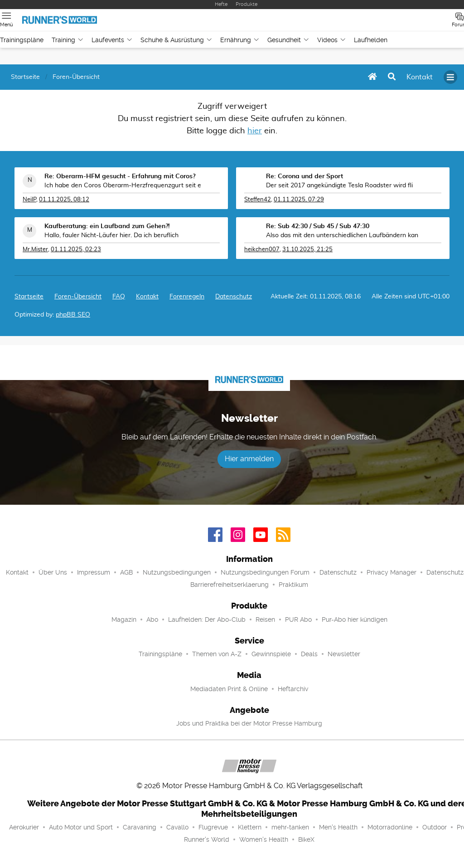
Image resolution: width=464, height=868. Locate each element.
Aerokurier (24, 827)
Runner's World (207, 839)
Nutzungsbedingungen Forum (265, 572)
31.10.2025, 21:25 (307, 250)
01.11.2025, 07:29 (299, 200)
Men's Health (338, 827)
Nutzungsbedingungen (177, 572)
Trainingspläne (22, 40)
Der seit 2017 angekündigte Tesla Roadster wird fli (339, 185)
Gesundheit (288, 40)
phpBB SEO (73, 315)
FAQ (119, 297)
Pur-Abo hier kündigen (355, 619)
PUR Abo (298, 619)
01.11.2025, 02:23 (76, 250)
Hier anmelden (249, 459)
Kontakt (17, 572)
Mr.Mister (35, 250)
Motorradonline (390, 827)
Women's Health (264, 839)
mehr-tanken (290, 827)
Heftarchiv (293, 689)
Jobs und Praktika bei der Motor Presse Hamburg (249, 723)
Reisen (265, 619)
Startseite (29, 297)
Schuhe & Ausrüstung (176, 40)
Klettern (250, 827)
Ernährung (240, 40)
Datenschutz (234, 297)
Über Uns (53, 572)
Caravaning (140, 827)
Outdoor (435, 827)
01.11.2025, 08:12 (64, 200)
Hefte (221, 4)
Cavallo (177, 827)
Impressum (94, 572)
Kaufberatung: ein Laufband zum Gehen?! (107, 226)
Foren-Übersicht (78, 297)
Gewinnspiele (271, 654)
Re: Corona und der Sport (304, 176)
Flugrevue (213, 827)
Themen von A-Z (217, 654)
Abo (152, 619)
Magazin (124, 619)
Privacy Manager (391, 572)
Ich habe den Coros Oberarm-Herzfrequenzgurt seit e (123, 185)
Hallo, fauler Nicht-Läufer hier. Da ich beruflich (111, 235)
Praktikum (293, 585)
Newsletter (344, 654)
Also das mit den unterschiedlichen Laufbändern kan (342, 235)
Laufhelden (371, 40)
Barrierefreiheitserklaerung (230, 585)
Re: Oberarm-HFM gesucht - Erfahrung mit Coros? (120, 176)
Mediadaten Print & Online (229, 689)
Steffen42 (258, 200)
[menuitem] (420, 77)
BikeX (306, 839)
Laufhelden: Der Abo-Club (207, 619)
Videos (331, 40)
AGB (126, 572)
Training (68, 40)
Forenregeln (187, 297)
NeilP (29, 200)
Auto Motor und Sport (81, 827)
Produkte (246, 4)
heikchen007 (262, 250)
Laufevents (112, 40)
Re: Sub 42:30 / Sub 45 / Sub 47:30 (318, 226)
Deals (309, 654)
